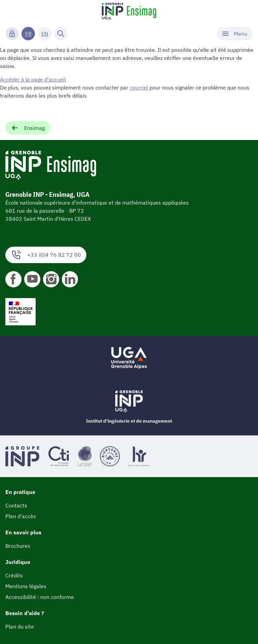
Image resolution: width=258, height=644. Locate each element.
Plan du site (20, 627)
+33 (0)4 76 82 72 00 (46, 255)
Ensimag (28, 128)
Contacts (16, 505)
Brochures (18, 546)
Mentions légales (26, 586)
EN (45, 34)
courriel (139, 87)
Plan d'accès (21, 516)
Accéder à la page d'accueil (33, 79)
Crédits (14, 575)
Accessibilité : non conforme (40, 597)
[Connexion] (12, 34)
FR (28, 34)
